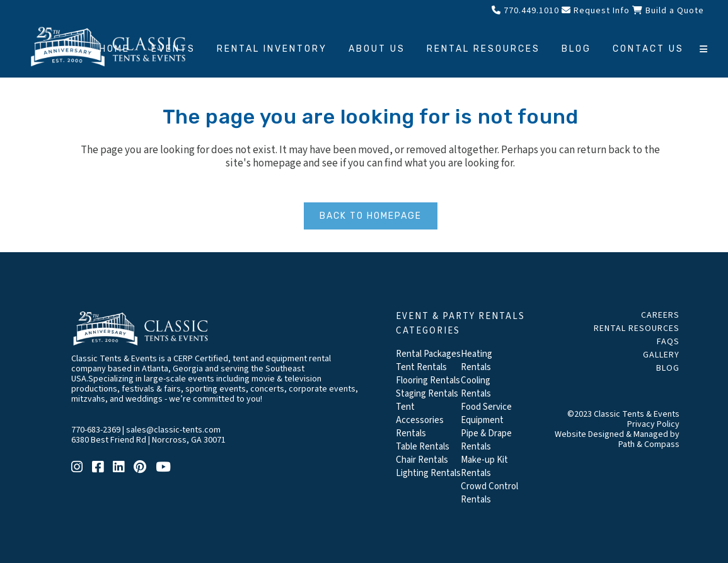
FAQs (668, 342)
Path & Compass (649, 444)
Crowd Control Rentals (489, 493)
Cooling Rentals (476, 387)
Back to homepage (371, 216)
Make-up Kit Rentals (484, 467)
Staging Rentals (427, 394)
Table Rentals (423, 447)
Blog (668, 368)
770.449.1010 (525, 11)
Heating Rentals (477, 361)
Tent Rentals (421, 367)
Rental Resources (637, 328)
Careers (660, 315)
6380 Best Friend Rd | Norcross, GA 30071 (148, 440)
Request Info (596, 11)
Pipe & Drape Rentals (486, 440)
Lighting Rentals (428, 473)
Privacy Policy (653, 424)
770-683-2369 (96, 430)
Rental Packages (428, 354)
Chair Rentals (422, 460)
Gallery (661, 355)
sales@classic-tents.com (173, 430)
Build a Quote (668, 11)
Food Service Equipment (486, 414)
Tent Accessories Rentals (420, 420)
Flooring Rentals (428, 380)
